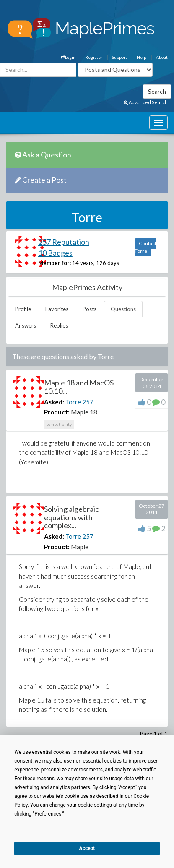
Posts (90, 309)
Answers (26, 325)
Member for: (55, 263)
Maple (80, 547)
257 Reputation (64, 242)
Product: (57, 412)
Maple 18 (84, 412)
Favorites (57, 309)
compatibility (59, 424)
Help (142, 57)
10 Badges (55, 253)
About (162, 57)
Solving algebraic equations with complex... (71, 517)
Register (94, 57)
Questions (123, 309)
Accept (87, 848)
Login (68, 57)
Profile (23, 309)
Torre (73, 402)
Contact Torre (145, 247)
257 (88, 402)
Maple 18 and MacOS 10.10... (79, 387)
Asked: (54, 402)
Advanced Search (146, 102)
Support (119, 57)
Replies (59, 325)
